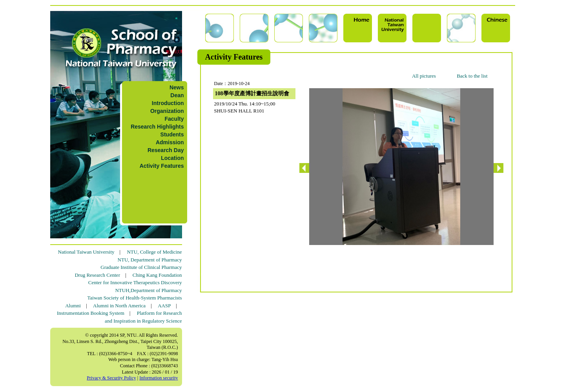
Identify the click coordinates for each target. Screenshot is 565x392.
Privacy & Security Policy (111, 378)
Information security (159, 378)
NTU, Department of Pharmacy (150, 260)
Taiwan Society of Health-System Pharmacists (135, 298)
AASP (164, 306)
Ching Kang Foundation (157, 275)
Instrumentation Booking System (91, 313)
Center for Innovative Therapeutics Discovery (135, 282)
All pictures (424, 76)
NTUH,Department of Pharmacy (148, 290)
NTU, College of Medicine (154, 252)
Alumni (73, 306)
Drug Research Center (97, 275)
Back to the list (472, 76)
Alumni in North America (119, 306)
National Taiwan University (86, 252)
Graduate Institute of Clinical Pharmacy (141, 267)
